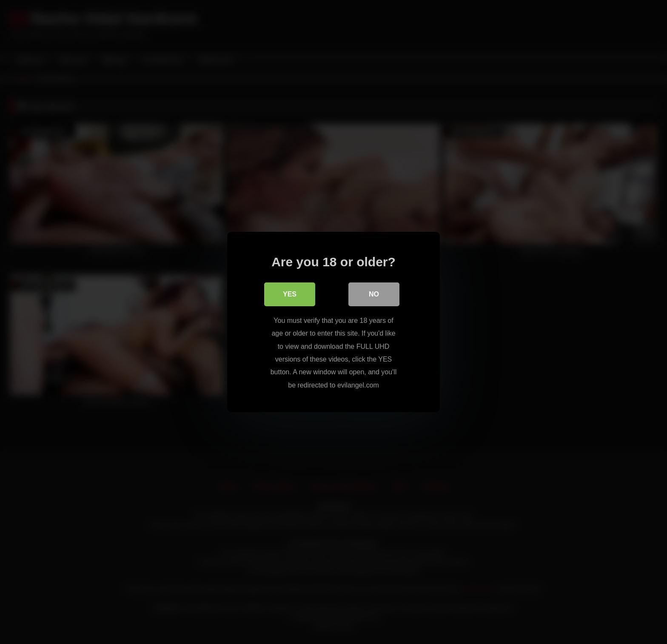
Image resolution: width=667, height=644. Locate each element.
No (374, 294)
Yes (290, 294)
